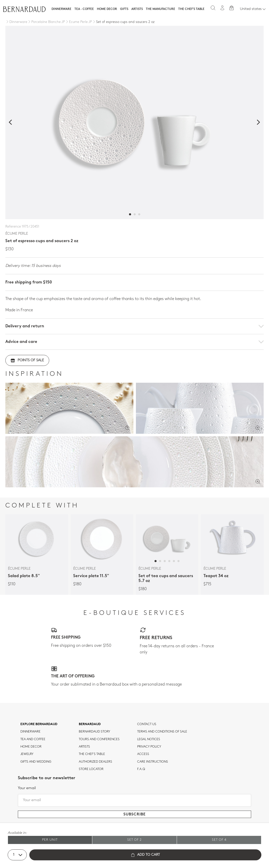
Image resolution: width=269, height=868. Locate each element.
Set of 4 (219, 840)
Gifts (124, 9)
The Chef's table (191, 9)
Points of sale (27, 360)
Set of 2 (134, 840)
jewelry (27, 754)
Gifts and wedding (36, 762)
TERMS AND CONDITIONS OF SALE (162, 732)
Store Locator (91, 769)
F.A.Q (141, 769)
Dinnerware (61, 9)
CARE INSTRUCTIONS (153, 762)
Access (143, 754)
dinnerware (30, 732)
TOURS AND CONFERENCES (99, 739)
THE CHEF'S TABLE (92, 754)
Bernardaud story (94, 732)
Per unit (50, 840)
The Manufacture (161, 9)
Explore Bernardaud (39, 724)
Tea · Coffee (84, 9)
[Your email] (134, 800)
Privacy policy (149, 747)
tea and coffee (33, 739)
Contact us (147, 724)
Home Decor (107, 9)
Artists (137, 9)
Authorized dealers (95, 762)
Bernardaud (90, 724)
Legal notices (149, 739)
